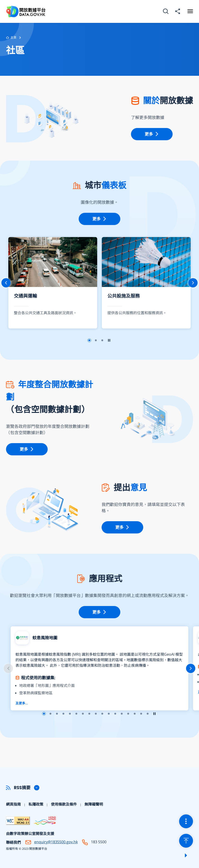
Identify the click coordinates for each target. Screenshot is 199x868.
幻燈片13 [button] (122, 714)
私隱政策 (36, 804)
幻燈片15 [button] (135, 714)
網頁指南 (13, 804)
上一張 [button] (6, 283)
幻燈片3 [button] (102, 340)
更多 (152, 134)
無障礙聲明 (94, 804)
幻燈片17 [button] (148, 714)
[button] (99, 788)
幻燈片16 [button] (141, 714)
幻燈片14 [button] (128, 714)
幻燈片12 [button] (115, 714)
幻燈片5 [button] (70, 714)
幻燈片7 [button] (83, 714)
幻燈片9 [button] (96, 714)
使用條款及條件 (64, 804)
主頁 (11, 38)
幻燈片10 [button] (102, 714)
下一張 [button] (193, 283)
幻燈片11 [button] (109, 714)
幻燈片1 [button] (89, 340)
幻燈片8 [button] (89, 714)
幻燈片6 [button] (76, 714)
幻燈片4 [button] (63, 714)
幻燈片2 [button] (96, 340)
